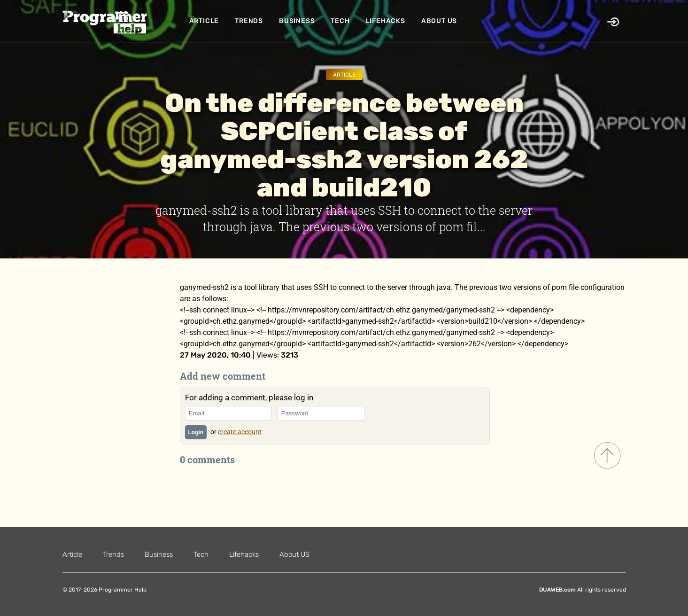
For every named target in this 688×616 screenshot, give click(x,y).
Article (204, 21)
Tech (340, 21)
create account (240, 432)
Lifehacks (386, 21)
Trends (249, 21)
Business (297, 21)
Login (196, 432)
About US (439, 21)
